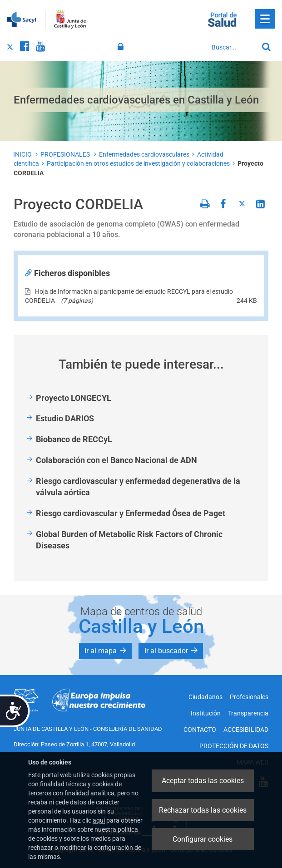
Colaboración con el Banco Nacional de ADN (116, 460)
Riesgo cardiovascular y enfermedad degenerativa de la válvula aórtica (138, 487)
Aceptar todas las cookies (203, 781)
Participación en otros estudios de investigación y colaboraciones (138, 163)
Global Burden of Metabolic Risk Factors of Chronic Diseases (129, 540)
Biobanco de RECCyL (74, 439)
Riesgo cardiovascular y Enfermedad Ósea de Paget (131, 513)
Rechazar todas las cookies (203, 810)
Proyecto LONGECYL (74, 398)
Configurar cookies (203, 839)
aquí (99, 820)
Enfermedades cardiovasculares (144, 154)
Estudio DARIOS (65, 418)
